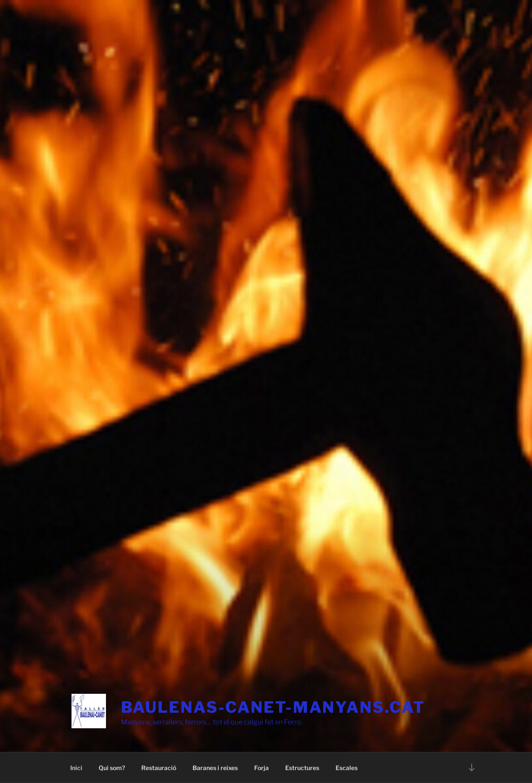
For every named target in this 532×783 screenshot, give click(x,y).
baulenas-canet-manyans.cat (273, 707)
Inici (76, 768)
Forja (261, 768)
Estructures (302, 768)
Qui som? (112, 768)
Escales (347, 768)
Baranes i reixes (215, 768)
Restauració (159, 768)
